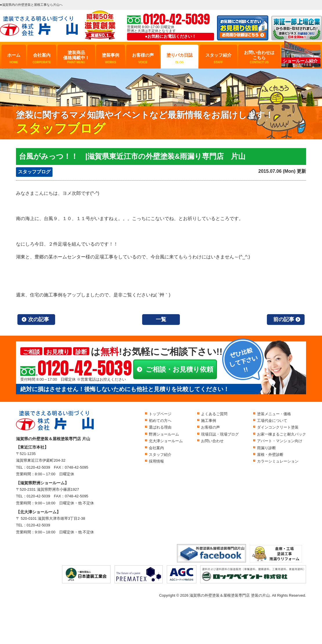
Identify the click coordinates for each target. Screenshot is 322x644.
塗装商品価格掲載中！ (76, 57)
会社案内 (42, 58)
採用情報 (156, 461)
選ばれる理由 (160, 427)
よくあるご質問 (214, 414)
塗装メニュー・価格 (274, 414)
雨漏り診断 (266, 448)
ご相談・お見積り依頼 (179, 369)
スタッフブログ (34, 172)
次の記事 (39, 319)
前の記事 (284, 319)
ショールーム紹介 (300, 61)
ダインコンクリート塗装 (278, 427)
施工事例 (209, 421)
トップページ (160, 414)
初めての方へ (160, 421)
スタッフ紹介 (218, 58)
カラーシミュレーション (278, 461)
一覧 (161, 319)
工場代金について (272, 421)
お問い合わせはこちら (259, 57)
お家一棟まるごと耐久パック (282, 434)
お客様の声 (143, 58)
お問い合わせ (212, 441)
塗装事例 (111, 58)
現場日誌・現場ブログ (220, 434)
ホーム (14, 58)
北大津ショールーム (166, 441)
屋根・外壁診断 (270, 455)
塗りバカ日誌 (180, 58)
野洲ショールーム (164, 434)
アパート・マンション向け (280, 441)
